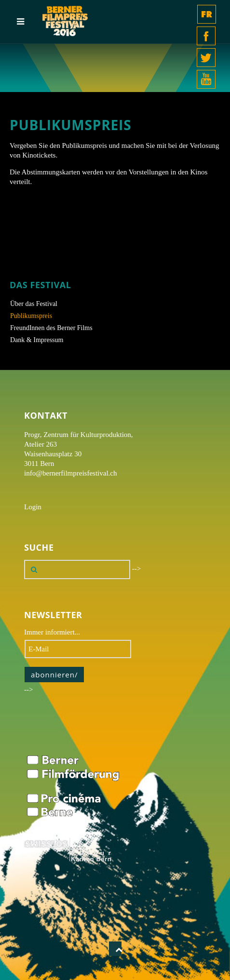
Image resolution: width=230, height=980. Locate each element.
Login (33, 507)
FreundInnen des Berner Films (51, 328)
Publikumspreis (31, 316)
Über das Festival (34, 304)
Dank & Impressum (37, 340)
